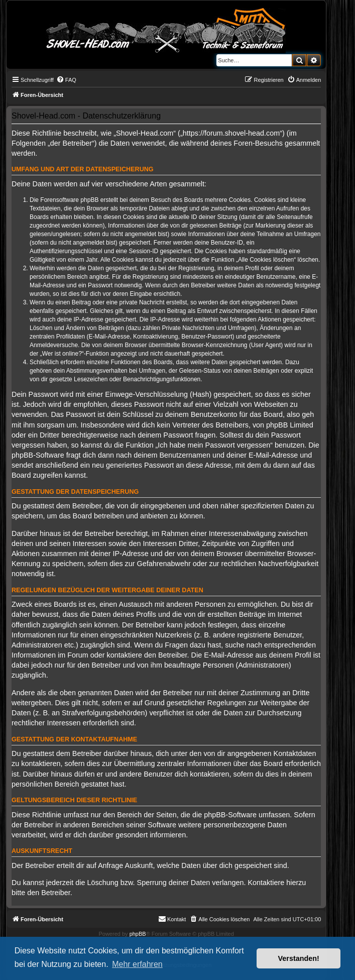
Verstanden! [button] (299, 958)
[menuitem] (66, 80)
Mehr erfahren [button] (137, 964)
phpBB (138, 934)
